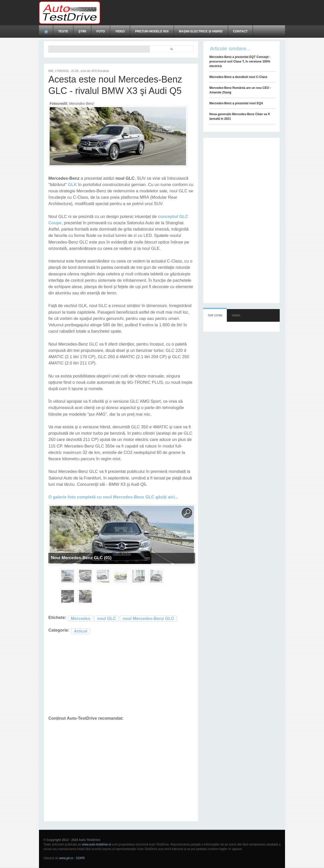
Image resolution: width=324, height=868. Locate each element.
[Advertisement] (193, 13)
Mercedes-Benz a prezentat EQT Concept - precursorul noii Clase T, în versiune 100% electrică (240, 62)
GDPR (80, 858)
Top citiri (215, 315)
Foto (101, 31)
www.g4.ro (66, 858)
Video (120, 31)
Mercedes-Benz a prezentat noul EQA (236, 103)
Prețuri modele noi (152, 31)
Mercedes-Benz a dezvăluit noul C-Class (238, 77)
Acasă (46, 31)
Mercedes (81, 619)
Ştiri (82, 31)
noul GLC (107, 619)
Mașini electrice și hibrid (201, 31)
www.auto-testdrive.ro (97, 844)
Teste (63, 31)
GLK (72, 185)
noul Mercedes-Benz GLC (148, 619)
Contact (240, 31)
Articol (81, 631)
